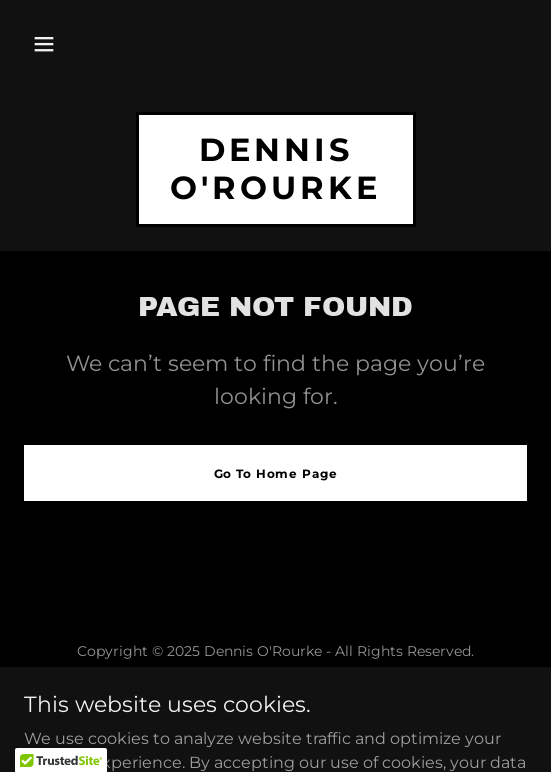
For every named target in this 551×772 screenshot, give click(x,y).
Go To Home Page (276, 473)
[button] (44, 44)
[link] (276, 193)
